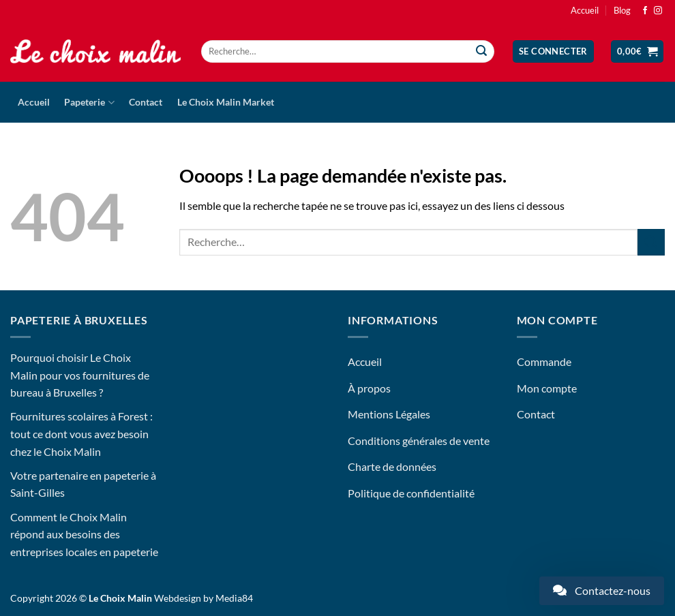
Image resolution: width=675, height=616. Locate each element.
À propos (369, 388)
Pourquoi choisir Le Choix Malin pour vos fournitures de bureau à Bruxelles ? (80, 375)
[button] (553, 51)
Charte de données (392, 466)
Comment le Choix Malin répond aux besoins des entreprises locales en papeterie (84, 534)
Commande (544, 361)
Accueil (585, 10)
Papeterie (89, 103)
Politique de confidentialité (411, 493)
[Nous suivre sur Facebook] (645, 11)
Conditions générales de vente (419, 441)
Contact (146, 102)
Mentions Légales (389, 414)
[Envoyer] (482, 52)
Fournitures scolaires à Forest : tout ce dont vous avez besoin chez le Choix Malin (81, 433)
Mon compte (547, 388)
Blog (622, 10)
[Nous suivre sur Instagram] (658, 11)
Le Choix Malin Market (226, 102)
